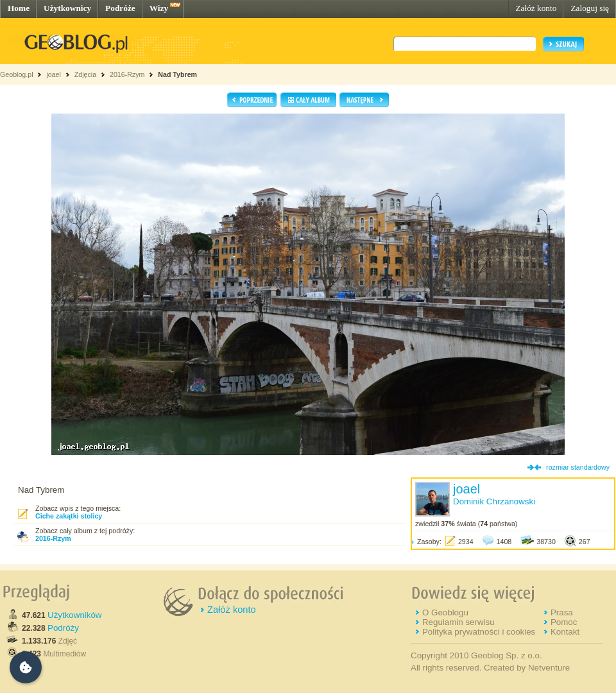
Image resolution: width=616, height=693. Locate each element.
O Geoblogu (445, 612)
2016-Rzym (127, 74)
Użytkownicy (67, 8)
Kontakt (565, 632)
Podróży (63, 628)
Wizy (159, 8)
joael (54, 74)
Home (19, 8)
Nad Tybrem (177, 74)
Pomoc (564, 622)
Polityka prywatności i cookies (479, 632)
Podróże (120, 8)
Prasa (562, 612)
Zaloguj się (590, 8)
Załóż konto (536, 8)
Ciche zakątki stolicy (69, 516)
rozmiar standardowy (578, 467)
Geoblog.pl (17, 74)
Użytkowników (74, 615)
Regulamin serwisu (458, 622)
